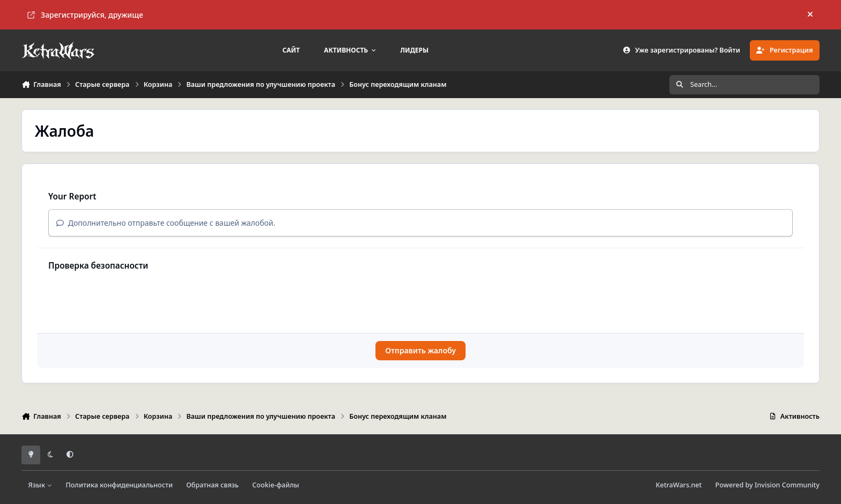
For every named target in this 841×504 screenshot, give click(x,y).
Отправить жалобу (420, 350)
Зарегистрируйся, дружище (85, 15)
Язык (40, 485)
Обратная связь (212, 485)
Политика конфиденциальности (119, 485)
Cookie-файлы (275, 485)
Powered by (768, 485)
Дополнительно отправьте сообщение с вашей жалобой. (166, 223)
